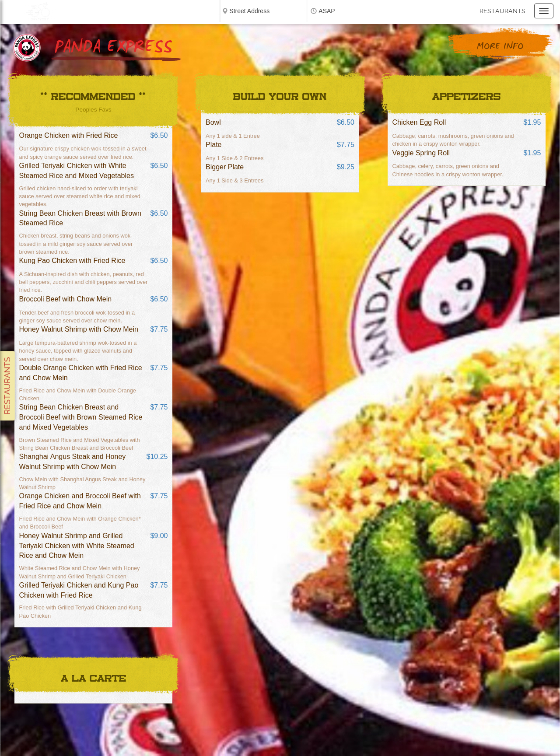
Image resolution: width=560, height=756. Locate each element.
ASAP (327, 11)
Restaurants (502, 11)
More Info (500, 47)
